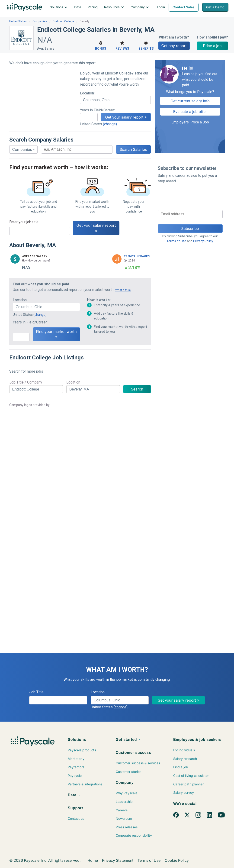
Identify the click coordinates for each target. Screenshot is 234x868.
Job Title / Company (26, 382)
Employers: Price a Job (190, 122)
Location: (87, 93)
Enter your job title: (24, 222)
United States (18, 21)
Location (73, 382)
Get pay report (174, 46)
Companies (40, 21)
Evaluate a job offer (190, 112)
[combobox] (115, 100)
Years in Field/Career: (97, 110)
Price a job (212, 46)
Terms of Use (176, 241)
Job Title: (37, 692)
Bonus (101, 45)
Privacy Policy (203, 241)
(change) (110, 124)
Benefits (146, 45)
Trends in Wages (137, 256)
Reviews (122, 45)
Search (137, 389)
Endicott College (63, 21)
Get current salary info (190, 101)
